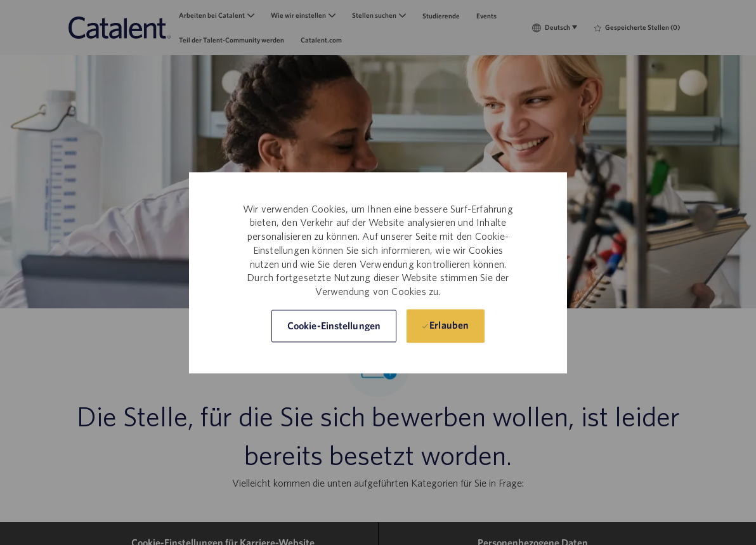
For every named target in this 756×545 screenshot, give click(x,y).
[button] (334, 326)
